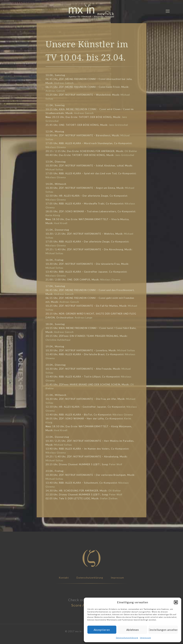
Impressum (145, 638)
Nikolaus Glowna (56, 147)
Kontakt (64, 578)
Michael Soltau (54, 169)
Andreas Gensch (64, 83)
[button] (176, 602)
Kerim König (53, 215)
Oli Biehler (131, 151)
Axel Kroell (61, 223)
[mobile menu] (168, 11)
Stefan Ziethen (109, 498)
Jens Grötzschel (118, 125)
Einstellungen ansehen (163, 630)
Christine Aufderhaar (58, 340)
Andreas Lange (84, 318)
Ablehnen (133, 630)
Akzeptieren (102, 630)
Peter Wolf (116, 464)
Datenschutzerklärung (127, 638)
